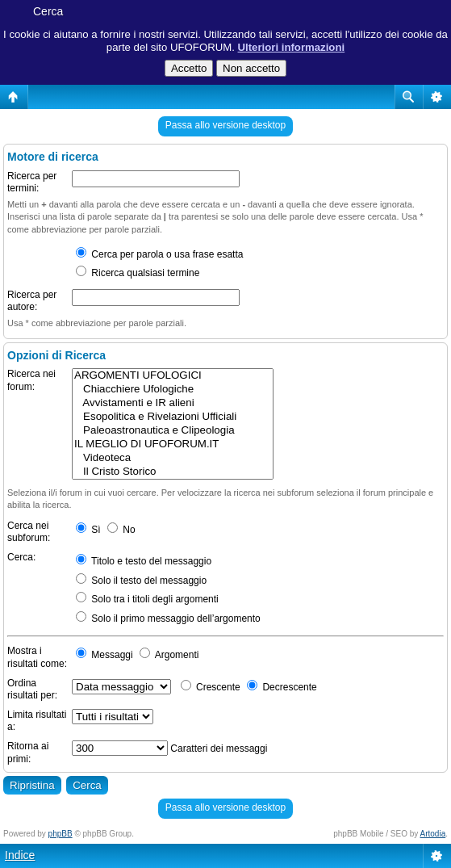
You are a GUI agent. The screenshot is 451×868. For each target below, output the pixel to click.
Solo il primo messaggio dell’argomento (168, 619)
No (121, 530)
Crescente (211, 687)
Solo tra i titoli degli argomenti (147, 599)
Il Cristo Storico (173, 472)
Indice (20, 855)
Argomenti (169, 655)
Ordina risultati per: (32, 690)
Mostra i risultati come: (37, 657)
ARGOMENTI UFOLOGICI (173, 376)
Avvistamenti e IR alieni (173, 403)
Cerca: (21, 557)
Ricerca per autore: (32, 301)
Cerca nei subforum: (29, 532)
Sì (88, 530)
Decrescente (282, 687)
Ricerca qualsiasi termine (138, 273)
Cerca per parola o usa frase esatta (159, 254)
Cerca (48, 11)
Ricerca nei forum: (31, 380)
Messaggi (104, 655)
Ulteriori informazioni (292, 47)
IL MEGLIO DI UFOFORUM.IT (173, 444)
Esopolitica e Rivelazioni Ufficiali (173, 417)
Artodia (433, 834)
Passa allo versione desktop (225, 125)
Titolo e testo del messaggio (144, 561)
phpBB (61, 834)
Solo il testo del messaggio (141, 581)
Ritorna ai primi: (28, 753)
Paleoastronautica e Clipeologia (173, 431)
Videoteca (173, 458)
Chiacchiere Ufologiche (173, 390)
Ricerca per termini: (32, 182)
